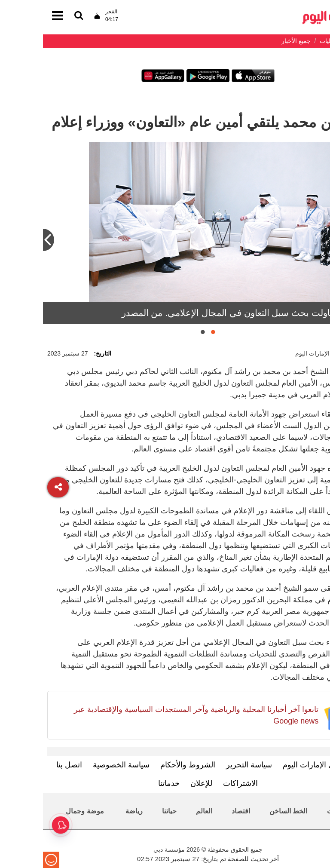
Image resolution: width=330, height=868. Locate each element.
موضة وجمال (42, 811)
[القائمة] (36, 16)
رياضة (91, 811)
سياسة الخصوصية (78, 765)
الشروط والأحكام (145, 765)
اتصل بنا (26, 765)
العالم (161, 811)
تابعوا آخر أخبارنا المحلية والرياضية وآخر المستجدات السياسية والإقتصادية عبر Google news (153, 715)
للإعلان (158, 783)
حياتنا (126, 811)
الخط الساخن (245, 811)
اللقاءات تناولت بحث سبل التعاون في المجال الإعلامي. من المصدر (202, 313)
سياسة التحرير (206, 765)
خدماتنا (126, 783)
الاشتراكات (197, 783)
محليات (295, 811)
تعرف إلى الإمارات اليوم (278, 765)
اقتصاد (198, 811)
